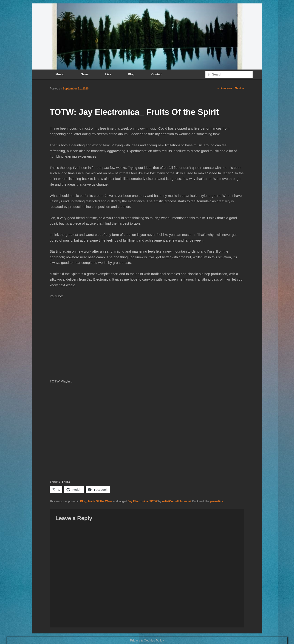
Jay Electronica (138, 501)
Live (108, 74)
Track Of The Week (100, 501)
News (85, 74)
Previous (225, 88)
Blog (131, 74)
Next (240, 88)
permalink (216, 501)
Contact (157, 74)
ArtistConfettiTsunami (176, 501)
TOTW (154, 501)
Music (60, 74)
